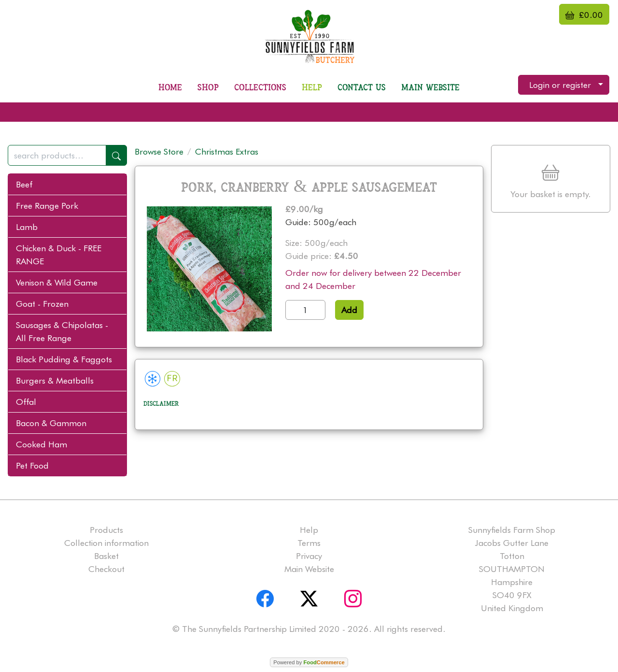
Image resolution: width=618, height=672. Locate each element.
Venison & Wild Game (57, 282)
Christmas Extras (227, 151)
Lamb (27, 227)
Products (106, 530)
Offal (26, 402)
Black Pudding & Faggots (64, 359)
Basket (106, 556)
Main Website (430, 88)
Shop (208, 88)
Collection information (106, 543)
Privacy (309, 556)
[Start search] (116, 155)
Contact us (362, 88)
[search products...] (57, 155)
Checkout (106, 569)
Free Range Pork (47, 206)
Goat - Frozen (42, 304)
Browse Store (159, 151)
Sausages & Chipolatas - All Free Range (62, 331)
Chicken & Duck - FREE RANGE (59, 255)
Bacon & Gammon (51, 423)
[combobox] (67, 155)
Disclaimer (161, 404)
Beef (24, 184)
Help (312, 88)
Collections (260, 88)
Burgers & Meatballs (55, 380)
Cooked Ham (42, 444)
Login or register (560, 85)
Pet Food (32, 465)
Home (170, 88)
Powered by (309, 662)
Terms (309, 543)
